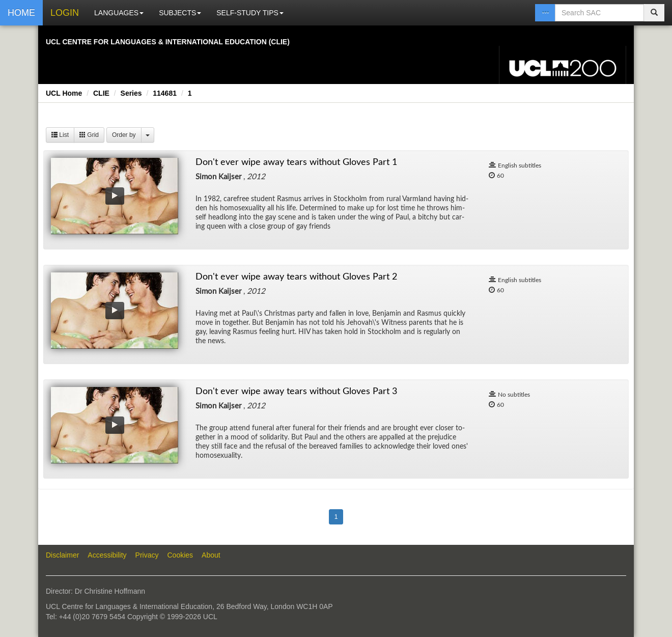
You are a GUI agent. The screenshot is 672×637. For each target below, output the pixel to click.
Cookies (180, 555)
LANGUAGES (119, 13)
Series (131, 93)
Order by (124, 135)
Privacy (147, 555)
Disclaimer (62, 555)
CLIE (101, 93)
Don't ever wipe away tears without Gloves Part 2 (296, 277)
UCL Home (64, 93)
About (211, 555)
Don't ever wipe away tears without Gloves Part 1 (296, 162)
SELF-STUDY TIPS (250, 13)
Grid (89, 135)
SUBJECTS (180, 13)
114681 (165, 93)
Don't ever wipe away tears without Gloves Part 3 (296, 392)
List (60, 135)
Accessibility (107, 555)
